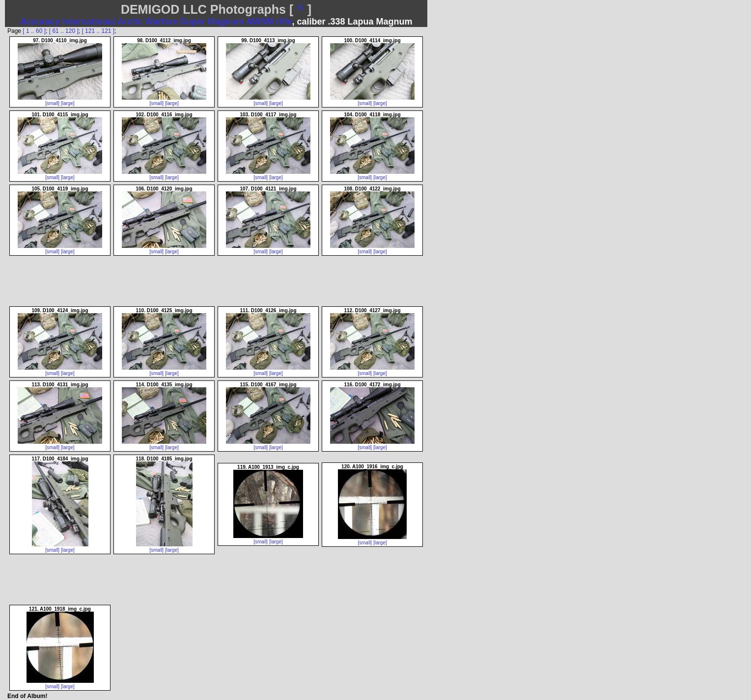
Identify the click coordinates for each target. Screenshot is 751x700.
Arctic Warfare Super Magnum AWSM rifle (205, 22)
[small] (52, 103)
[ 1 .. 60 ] (34, 31)
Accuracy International (67, 22)
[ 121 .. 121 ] (98, 31)
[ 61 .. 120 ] (64, 31)
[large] (68, 103)
